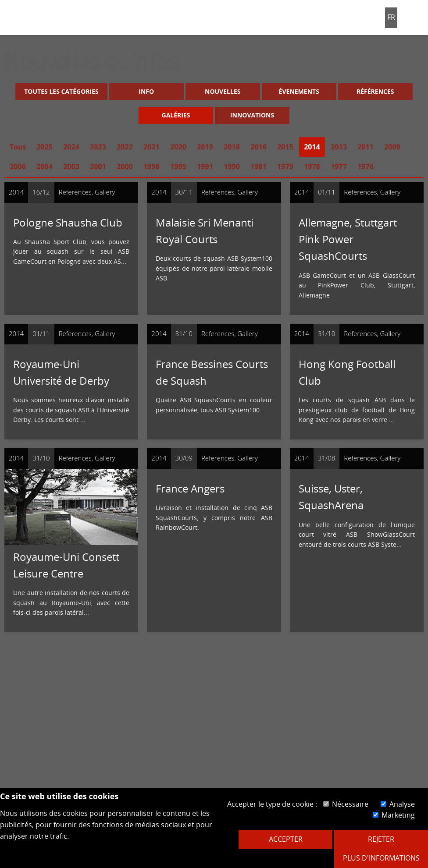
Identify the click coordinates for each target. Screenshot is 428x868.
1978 (312, 167)
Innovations (252, 115)
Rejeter (381, 839)
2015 (285, 147)
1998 (152, 167)
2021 (152, 147)
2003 (71, 167)
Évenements (299, 91)
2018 (232, 147)
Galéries (176, 115)
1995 (178, 167)
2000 (125, 167)
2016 (259, 147)
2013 (339, 147)
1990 (232, 167)
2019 (205, 147)
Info (146, 91)
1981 (259, 167)
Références (375, 91)
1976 (366, 167)
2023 (98, 147)
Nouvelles (223, 91)
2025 (45, 147)
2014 (312, 147)
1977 (339, 167)
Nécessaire (346, 804)
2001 (98, 167)
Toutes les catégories (61, 91)
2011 (366, 147)
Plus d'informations (381, 858)
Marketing (394, 815)
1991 (205, 167)
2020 (178, 147)
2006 (18, 167)
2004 (45, 167)
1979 (285, 167)
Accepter (286, 839)
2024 (71, 147)
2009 (392, 147)
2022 (125, 147)
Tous (18, 147)
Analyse (398, 804)
